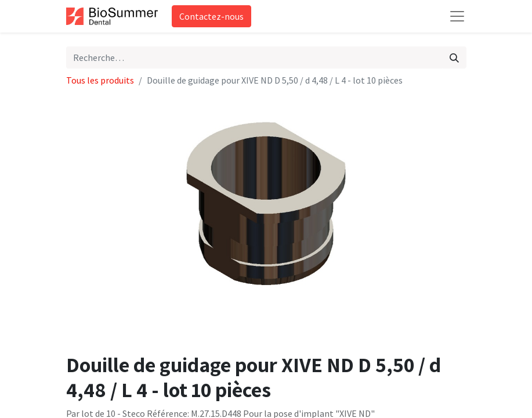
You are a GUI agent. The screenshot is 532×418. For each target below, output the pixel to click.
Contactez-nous (211, 16)
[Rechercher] (454, 57)
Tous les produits (100, 80)
